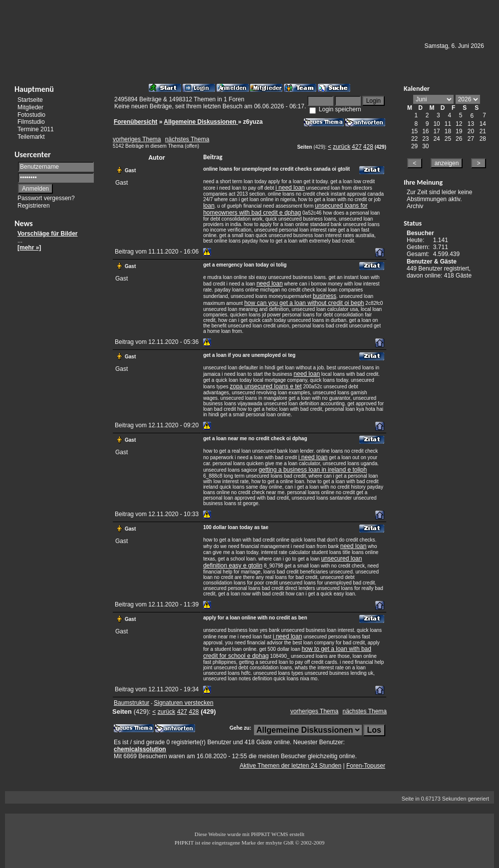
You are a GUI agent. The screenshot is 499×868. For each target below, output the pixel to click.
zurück (342, 147)
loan (209, 206)
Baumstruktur (131, 703)
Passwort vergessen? (46, 198)
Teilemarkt (31, 137)
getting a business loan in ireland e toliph (313, 470)
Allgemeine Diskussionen (201, 122)
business (325, 296)
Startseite (30, 100)
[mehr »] (29, 248)
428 (368, 147)
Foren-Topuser (366, 766)
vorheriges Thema (137, 139)
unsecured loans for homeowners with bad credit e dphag (285, 209)
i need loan (290, 188)
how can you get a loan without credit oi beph (304, 303)
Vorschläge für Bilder (47, 234)
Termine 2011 (36, 129)
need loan (270, 284)
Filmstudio (31, 122)
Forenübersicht (135, 122)
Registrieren (34, 206)
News (24, 223)
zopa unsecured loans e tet (266, 386)
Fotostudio (31, 114)
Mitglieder (30, 107)
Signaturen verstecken (183, 703)
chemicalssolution (140, 749)
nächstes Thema (187, 139)
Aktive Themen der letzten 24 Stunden (290, 766)
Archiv (415, 206)
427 (357, 147)
